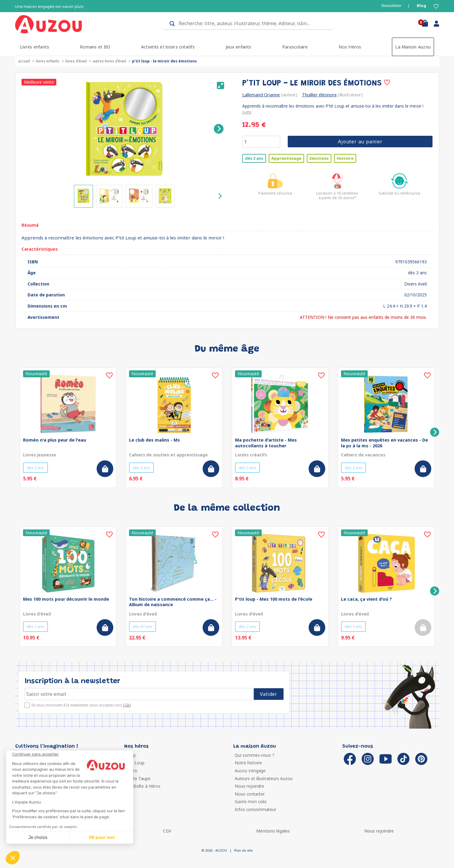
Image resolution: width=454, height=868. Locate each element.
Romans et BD (95, 47)
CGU (127, 705)
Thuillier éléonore (319, 95)
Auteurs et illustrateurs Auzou (264, 778)
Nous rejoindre (249, 786)
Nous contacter (250, 794)
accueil (24, 61)
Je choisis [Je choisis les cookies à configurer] (38, 838)
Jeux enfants (239, 47)
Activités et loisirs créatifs (168, 47)
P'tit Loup (135, 763)
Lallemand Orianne (261, 95)
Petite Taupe (138, 778)
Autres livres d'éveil (109, 61)
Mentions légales (273, 831)
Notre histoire (248, 763)
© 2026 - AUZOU (214, 850)
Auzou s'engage (250, 771)
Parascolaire (295, 47)
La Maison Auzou (413, 47)
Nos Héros (350, 47)
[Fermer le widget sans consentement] (73, 754)
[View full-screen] (220, 85)
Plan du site (243, 850)
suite (247, 112)
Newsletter (392, 6)
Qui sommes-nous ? (255, 755)
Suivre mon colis (251, 801)
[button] (13, 858)
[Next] (219, 129)
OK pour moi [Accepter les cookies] (102, 838)
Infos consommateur (255, 809)
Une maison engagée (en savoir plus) (49, 7)
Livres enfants (35, 47)
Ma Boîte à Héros (143, 786)
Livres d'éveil (76, 61)
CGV (167, 831)
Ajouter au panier (360, 142)
